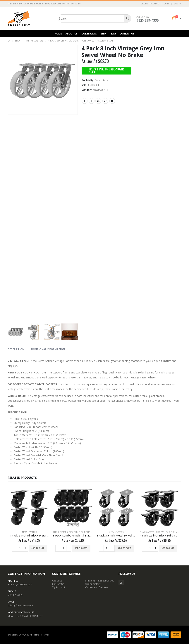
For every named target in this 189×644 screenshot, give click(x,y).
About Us (72, 34)
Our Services (89, 34)
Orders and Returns (97, 587)
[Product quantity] (20, 548)
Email (112, 101)
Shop (104, 34)
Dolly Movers (92, 532)
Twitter (92, 101)
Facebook (85, 101)
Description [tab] (16, 349)
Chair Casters (60, 532)
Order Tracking (150, 4)
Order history (93, 584)
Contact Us (127, 34)
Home (58, 34)
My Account (59, 587)
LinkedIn (98, 101)
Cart (166, 4)
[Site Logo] (19, 18)
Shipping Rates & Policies (100, 581)
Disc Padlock (76, 532)
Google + (105, 101)
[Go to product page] (29, 508)
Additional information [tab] (48, 349)
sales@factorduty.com (20, 606)
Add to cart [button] (38, 548)
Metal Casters (100, 90)
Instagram (121, 582)
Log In (178, 4)
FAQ (114, 34)
